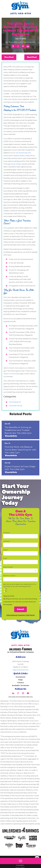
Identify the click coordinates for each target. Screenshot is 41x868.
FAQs (20, 680)
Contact (20, 683)
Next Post (32, 57)
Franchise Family (16, 406)
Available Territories (20, 685)
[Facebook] (18, 693)
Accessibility (20, 865)
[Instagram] (23, 693)
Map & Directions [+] (21, 670)
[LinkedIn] (13, 693)
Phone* (5, 550)
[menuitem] (20, 677)
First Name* (7, 533)
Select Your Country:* (9, 576)
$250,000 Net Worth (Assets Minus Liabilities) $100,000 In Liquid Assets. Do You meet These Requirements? (20, 585)
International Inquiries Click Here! (20, 615)
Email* (5, 558)
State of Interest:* (8, 567)
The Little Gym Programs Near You (21, 697)
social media (16, 164)
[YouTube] (28, 693)
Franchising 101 (15, 402)
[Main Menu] (20, 861)
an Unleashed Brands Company (21, 652)
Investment (20, 677)
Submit (20, 609)
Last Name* (6, 541)
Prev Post (9, 57)
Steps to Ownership (11, 374)
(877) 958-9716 (21, 14)
